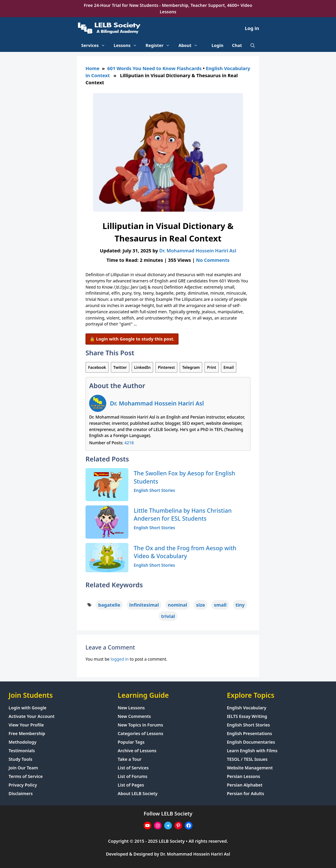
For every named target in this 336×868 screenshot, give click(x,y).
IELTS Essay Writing (247, 716)
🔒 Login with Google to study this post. (132, 339)
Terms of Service (26, 776)
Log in (252, 28)
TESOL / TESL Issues (247, 759)
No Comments (213, 260)
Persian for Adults (246, 793)
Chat (237, 45)
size (201, 605)
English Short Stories (154, 490)
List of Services (133, 768)
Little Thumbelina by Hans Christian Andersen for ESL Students (183, 515)
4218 (129, 443)
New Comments (134, 716)
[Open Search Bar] (253, 45)
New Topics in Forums (140, 725)
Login (217, 45)
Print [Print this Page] (212, 367)
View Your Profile (26, 725)
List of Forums (132, 776)
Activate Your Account (31, 716)
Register (160, 45)
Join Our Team (23, 768)
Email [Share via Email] (229, 367)
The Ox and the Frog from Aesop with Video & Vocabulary (185, 552)
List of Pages (131, 785)
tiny (240, 605)
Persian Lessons (244, 776)
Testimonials (22, 751)
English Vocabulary (247, 708)
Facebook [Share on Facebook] (97, 367)
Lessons (128, 45)
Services (95, 45)
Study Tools (20, 759)
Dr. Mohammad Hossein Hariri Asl (157, 403)
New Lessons (131, 708)
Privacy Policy (23, 785)
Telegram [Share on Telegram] (191, 367)
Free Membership (27, 733)
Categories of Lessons (140, 733)
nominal (177, 605)
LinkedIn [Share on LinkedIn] (142, 367)
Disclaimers (21, 793)
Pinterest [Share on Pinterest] (166, 367)
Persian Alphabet (245, 785)
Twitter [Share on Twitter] (120, 367)
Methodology (22, 742)
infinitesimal (144, 605)
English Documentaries (251, 742)
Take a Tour (130, 759)
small (220, 605)
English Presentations (250, 733)
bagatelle (109, 605)
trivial (168, 616)
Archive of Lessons (137, 751)
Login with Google (28, 708)
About (190, 45)
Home (92, 68)
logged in (120, 659)
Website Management (250, 768)
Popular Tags (131, 742)
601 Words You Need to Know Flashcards (154, 68)
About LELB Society (138, 793)
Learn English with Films (252, 751)
